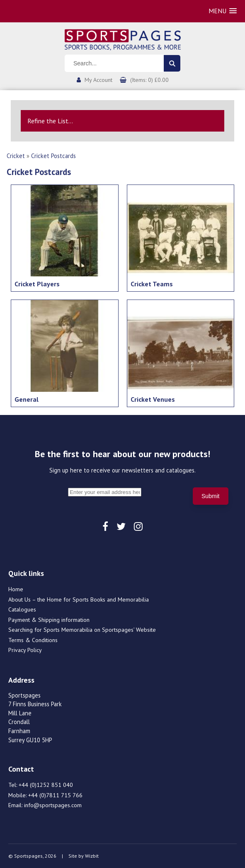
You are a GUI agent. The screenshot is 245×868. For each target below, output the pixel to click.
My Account (98, 80)
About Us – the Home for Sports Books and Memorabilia (79, 599)
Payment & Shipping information (49, 620)
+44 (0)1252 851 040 (46, 785)
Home (16, 589)
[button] (223, 11)
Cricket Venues (153, 399)
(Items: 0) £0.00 (149, 80)
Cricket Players (37, 284)
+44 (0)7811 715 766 (55, 795)
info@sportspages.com (53, 805)
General (27, 399)
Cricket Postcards (53, 156)
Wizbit (92, 856)
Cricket (16, 156)
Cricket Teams (152, 284)
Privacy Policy (25, 650)
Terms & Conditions (33, 640)
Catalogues (22, 609)
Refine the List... (50, 121)
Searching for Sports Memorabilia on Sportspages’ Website (82, 630)
